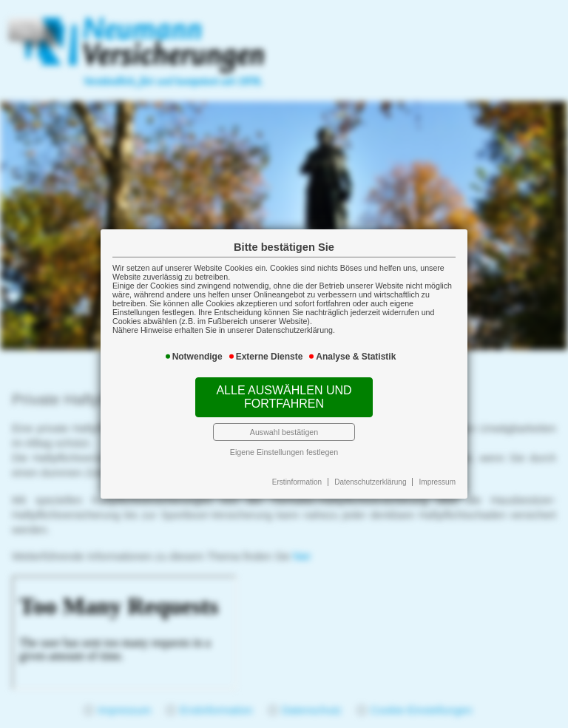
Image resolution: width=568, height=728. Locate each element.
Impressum (437, 482)
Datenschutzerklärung (370, 482)
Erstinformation (297, 482)
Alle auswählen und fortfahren (284, 397)
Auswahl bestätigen (284, 432)
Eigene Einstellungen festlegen (284, 452)
